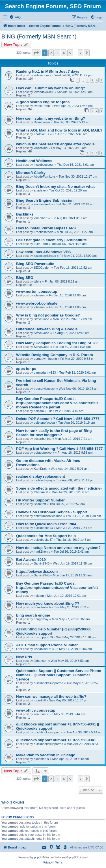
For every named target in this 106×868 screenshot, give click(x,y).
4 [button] (64, 53)
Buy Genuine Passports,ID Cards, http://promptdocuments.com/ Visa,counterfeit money (57, 588)
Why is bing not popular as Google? (48, 315)
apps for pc (26, 369)
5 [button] (70, 53)
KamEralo (40, 469)
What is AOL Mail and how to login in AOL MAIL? (59, 130)
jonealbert (40, 218)
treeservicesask (44, 389)
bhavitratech (42, 607)
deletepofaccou (44, 423)
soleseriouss (42, 75)
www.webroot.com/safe (37, 303)
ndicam (39, 411)
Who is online (13, 802)
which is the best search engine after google (55, 144)
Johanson (40, 661)
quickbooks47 (43, 540)
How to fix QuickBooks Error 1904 (46, 524)
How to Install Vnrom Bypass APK (46, 228)
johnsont (40, 295)
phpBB (38, 857)
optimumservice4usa (48, 516)
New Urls (24, 657)
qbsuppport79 (43, 637)
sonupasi (40, 714)
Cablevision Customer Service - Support (52, 512)
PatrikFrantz (42, 106)
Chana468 (41, 492)
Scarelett (40, 504)
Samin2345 (42, 563)
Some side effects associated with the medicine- (59, 488)
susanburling (42, 439)
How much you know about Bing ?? (48, 603)
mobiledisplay (43, 480)
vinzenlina (41, 148)
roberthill (40, 700)
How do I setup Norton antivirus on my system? (58, 548)
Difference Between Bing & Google (47, 329)
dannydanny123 (45, 372)
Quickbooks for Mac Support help (46, 536)
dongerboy (41, 619)
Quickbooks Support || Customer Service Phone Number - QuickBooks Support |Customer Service (59, 675)
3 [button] (57, 53)
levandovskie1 (44, 92)
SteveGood (41, 319)
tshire (37, 281)
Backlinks (25, 214)
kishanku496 (42, 649)
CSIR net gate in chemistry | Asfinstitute (51, 240)
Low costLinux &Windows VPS (43, 252)
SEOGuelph (42, 268)
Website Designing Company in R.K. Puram (55, 355)
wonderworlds (43, 204)
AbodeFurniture (44, 176)
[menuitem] (15, 17)
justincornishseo (45, 256)
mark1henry (42, 552)
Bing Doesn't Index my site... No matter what (55, 187)
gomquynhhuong (45, 359)
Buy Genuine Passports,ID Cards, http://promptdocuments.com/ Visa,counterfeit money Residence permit (57, 403)
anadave (40, 190)
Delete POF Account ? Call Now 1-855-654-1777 (58, 419)
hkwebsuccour (44, 165)
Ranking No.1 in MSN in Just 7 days (48, 71)
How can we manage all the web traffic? (51, 696)
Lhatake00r (41, 134)
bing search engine (33, 615)
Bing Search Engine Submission (45, 200)
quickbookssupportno (48, 683)
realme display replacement (41, 476)
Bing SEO (25, 278)
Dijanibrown (42, 122)
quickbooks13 (43, 528)
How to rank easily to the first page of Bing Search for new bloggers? (54, 433)
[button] (36, 53)
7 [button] (80, 53)
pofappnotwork (44, 453)
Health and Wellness (34, 161)
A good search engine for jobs (43, 102)
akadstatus (41, 759)
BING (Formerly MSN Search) (39, 36)
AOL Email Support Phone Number (47, 645)
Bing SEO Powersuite (35, 264)
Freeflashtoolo (44, 232)
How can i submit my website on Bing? (51, 88)
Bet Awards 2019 (31, 560)
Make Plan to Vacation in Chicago (46, 755)
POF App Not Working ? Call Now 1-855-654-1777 (59, 449)
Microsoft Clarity (31, 173)
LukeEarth (41, 244)
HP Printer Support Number (40, 500)
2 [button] (51, 53)
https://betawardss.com (37, 571)
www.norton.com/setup (37, 291)
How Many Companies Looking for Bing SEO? (57, 343)
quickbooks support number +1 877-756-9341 (56, 740)
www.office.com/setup (36, 710)
